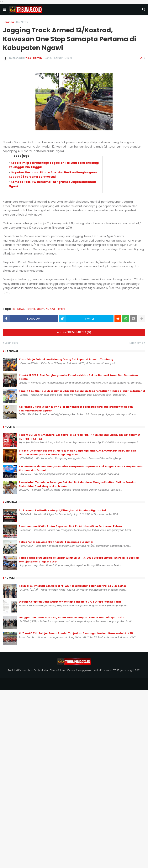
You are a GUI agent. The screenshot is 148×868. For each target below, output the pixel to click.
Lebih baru (11, 343)
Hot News (22, 22)
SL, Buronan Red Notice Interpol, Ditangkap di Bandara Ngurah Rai (62, 510)
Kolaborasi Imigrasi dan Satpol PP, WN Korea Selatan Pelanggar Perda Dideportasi (73, 586)
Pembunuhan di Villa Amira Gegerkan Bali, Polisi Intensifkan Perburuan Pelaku (70, 526)
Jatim (40, 309)
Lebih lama (136, 343)
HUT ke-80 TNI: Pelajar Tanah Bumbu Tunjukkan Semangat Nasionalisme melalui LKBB (76, 633)
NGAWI (50, 309)
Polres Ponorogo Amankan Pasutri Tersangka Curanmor (56, 542)
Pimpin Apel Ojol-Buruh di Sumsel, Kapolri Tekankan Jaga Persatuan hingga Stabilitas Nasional (82, 391)
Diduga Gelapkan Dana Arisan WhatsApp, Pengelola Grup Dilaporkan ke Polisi (70, 602)
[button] (4, 9)
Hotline (30, 309)
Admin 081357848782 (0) (74, 332)
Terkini (61, 309)
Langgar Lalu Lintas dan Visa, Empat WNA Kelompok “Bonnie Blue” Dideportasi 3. (72, 617)
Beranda (8, 22)
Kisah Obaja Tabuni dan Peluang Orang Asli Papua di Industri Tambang (66, 359)
